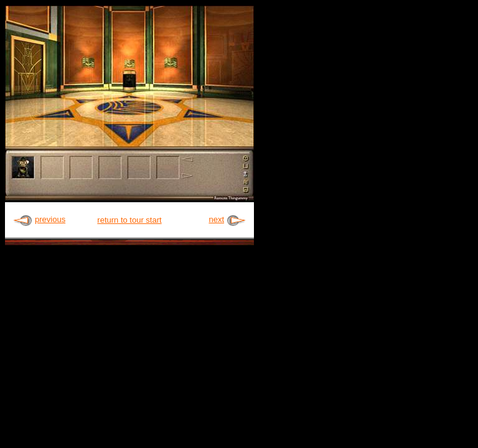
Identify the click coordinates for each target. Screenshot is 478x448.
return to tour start (129, 220)
